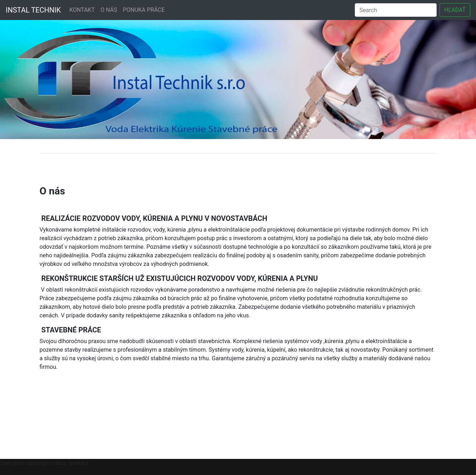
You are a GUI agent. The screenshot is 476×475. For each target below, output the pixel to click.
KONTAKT (82, 10)
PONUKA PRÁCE (144, 10)
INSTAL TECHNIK (33, 10)
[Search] (396, 10)
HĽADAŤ (455, 10)
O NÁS (109, 10)
